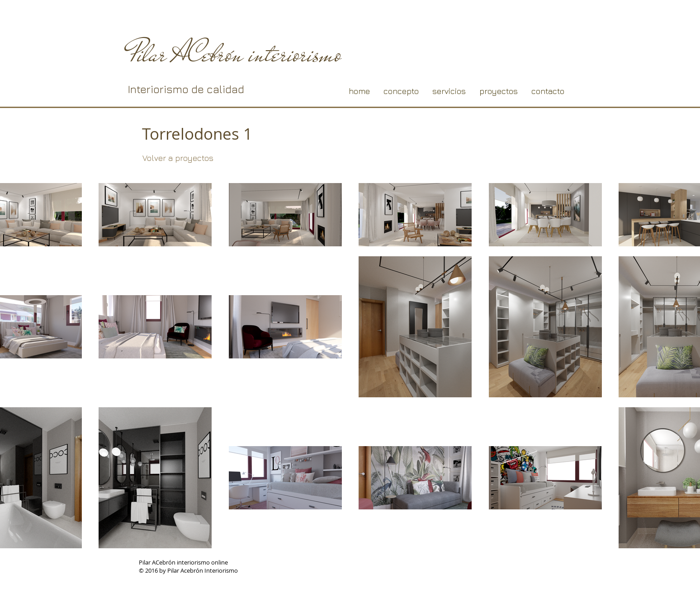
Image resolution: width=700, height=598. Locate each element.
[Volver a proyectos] (178, 158)
